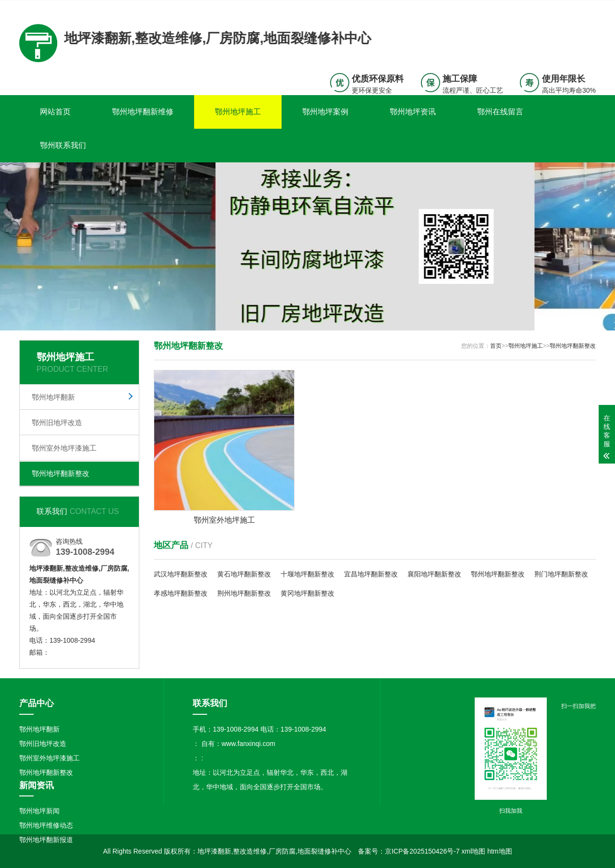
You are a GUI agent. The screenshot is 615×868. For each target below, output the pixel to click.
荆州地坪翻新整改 (244, 593)
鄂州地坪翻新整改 (61, 473)
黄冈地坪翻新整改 (307, 593)
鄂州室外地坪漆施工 (64, 448)
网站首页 (55, 112)
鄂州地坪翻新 (53, 397)
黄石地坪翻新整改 (244, 574)
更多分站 (582, 8)
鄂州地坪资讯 (413, 112)
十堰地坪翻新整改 (307, 574)
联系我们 (536, 8)
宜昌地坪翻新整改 (371, 574)
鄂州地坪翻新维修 (143, 112)
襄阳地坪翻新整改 (434, 574)
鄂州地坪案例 (325, 112)
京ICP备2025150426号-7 (422, 851)
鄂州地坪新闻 (39, 811)
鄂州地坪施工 (238, 112)
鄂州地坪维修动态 (46, 825)
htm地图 (499, 851)
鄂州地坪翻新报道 (46, 840)
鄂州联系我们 (63, 145)
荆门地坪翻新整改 (561, 574)
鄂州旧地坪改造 (57, 422)
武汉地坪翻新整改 (181, 574)
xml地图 (474, 851)
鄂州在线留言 (500, 112)
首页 (496, 346)
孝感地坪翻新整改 (181, 593)
